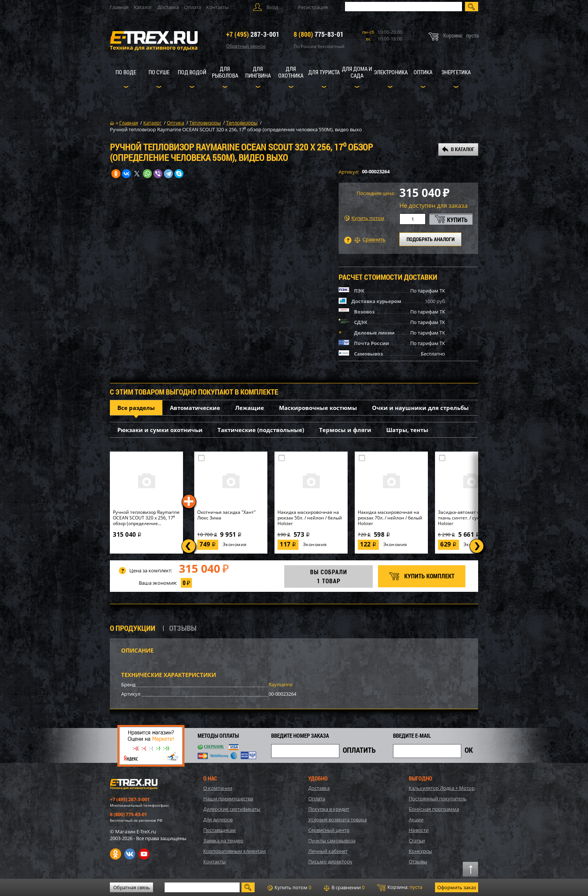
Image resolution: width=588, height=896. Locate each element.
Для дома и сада (357, 72)
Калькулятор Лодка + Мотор (442, 788)
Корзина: (400, 887)
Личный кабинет (328, 851)
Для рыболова (225, 72)
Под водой (192, 72)
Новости (419, 830)
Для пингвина (258, 72)
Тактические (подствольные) (261, 430)
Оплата (193, 7)
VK (130, 854)
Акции (416, 819)
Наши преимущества (228, 798)
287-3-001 (253, 34)
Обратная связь (132, 887)
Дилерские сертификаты (232, 809)
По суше (159, 72)
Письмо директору (330, 861)
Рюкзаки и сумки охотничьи (160, 430)
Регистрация (313, 7)
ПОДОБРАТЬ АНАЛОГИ (430, 239)
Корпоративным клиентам (235, 851)
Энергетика (456, 72)
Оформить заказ (457, 887)
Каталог (143, 7)
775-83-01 (319, 34)
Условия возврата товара (337, 819)
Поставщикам (220, 830)
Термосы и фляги (345, 430)
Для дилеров (218, 819)
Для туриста (324, 72)
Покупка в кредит (329, 809)
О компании (218, 788)
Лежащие (250, 408)
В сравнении (344, 887)
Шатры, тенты (407, 430)
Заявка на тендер (223, 840)
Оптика (423, 72)
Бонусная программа (434, 809)
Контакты (217, 7)
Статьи (417, 840)
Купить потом (364, 218)
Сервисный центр (329, 830)
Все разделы (136, 408)
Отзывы (418, 861)
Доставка (168, 7)
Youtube (144, 854)
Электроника (391, 72)
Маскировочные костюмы (318, 408)
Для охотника (291, 72)
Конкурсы (420, 851)
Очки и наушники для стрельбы (420, 408)
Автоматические (195, 408)
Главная (119, 7)
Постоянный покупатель (438, 798)
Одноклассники (115, 854)
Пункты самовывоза (332, 840)
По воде (126, 72)
